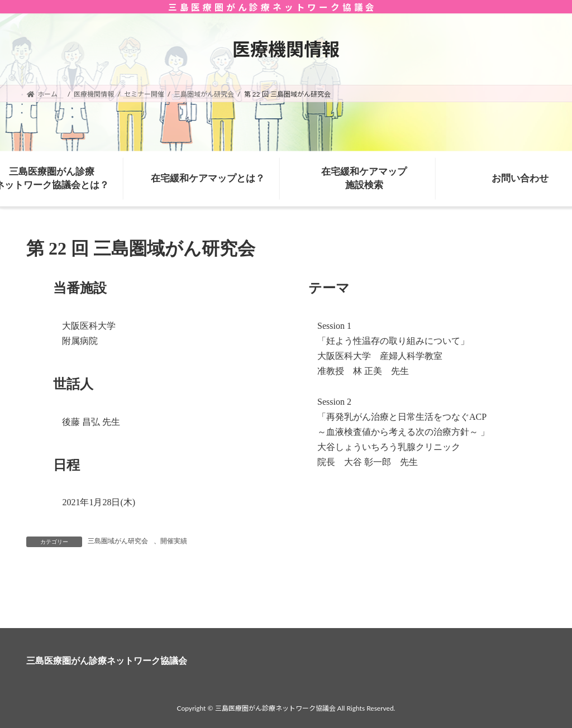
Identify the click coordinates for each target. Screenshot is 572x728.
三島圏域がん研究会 (118, 541)
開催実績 (174, 541)
